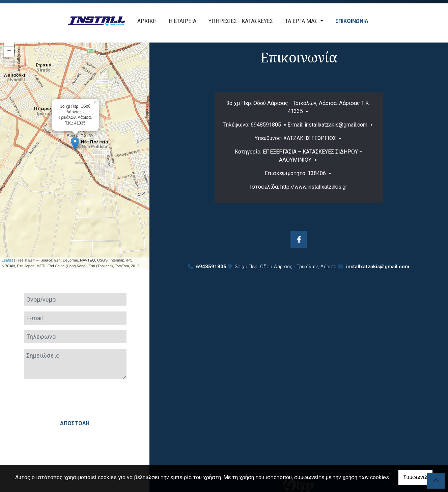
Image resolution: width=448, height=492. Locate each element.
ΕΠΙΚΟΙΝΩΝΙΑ (352, 21)
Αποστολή (75, 423)
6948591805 (266, 125)
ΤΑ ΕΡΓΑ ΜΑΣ (302, 21)
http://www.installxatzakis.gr (314, 187)
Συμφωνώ (415, 477)
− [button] (9, 52)
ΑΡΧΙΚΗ (147, 21)
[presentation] (75, 398)
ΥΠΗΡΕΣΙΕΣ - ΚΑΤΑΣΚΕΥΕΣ (241, 21)
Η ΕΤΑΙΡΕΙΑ (183, 21)
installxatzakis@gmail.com (378, 267)
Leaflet (7, 260)
